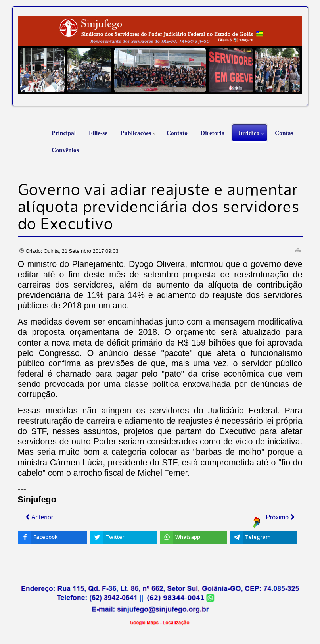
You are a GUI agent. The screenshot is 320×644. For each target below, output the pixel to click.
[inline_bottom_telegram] (263, 537)
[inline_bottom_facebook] (53, 537)
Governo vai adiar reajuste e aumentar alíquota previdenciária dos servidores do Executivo (159, 208)
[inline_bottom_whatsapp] (193, 537)
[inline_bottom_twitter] (124, 537)
